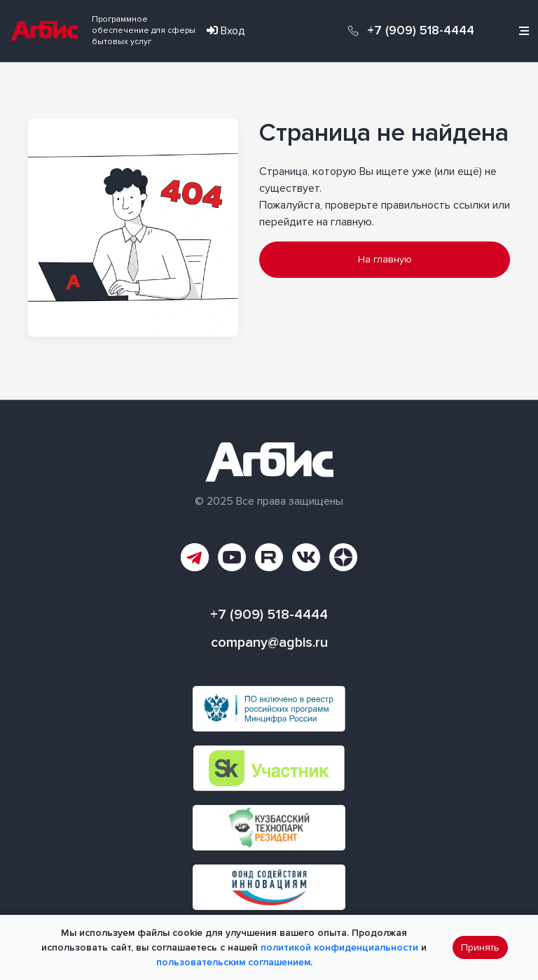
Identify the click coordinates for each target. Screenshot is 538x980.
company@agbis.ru (269, 643)
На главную (385, 259)
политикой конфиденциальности (339, 947)
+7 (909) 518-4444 (421, 31)
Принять (480, 947)
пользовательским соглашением (233, 962)
